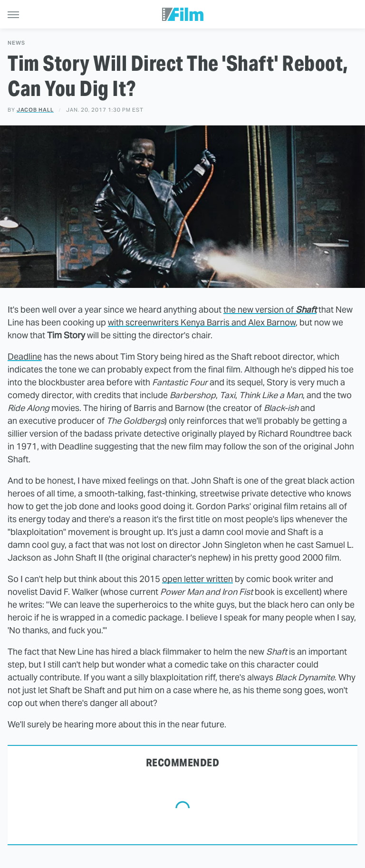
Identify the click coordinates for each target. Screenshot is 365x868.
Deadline (25, 357)
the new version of (270, 310)
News (16, 43)
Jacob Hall (35, 110)
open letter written (197, 579)
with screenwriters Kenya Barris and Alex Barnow (202, 322)
